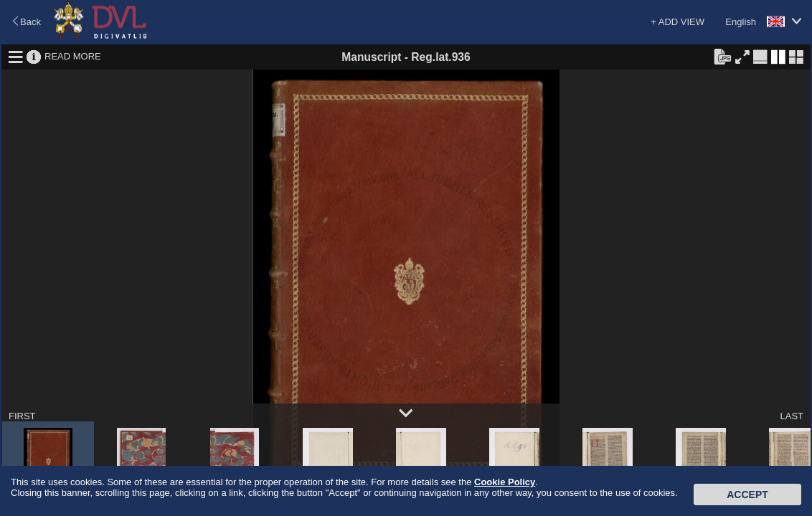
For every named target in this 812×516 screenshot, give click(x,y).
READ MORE (73, 56)
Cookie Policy (505, 482)
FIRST (22, 416)
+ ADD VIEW (678, 22)
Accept (747, 494)
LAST (792, 416)
